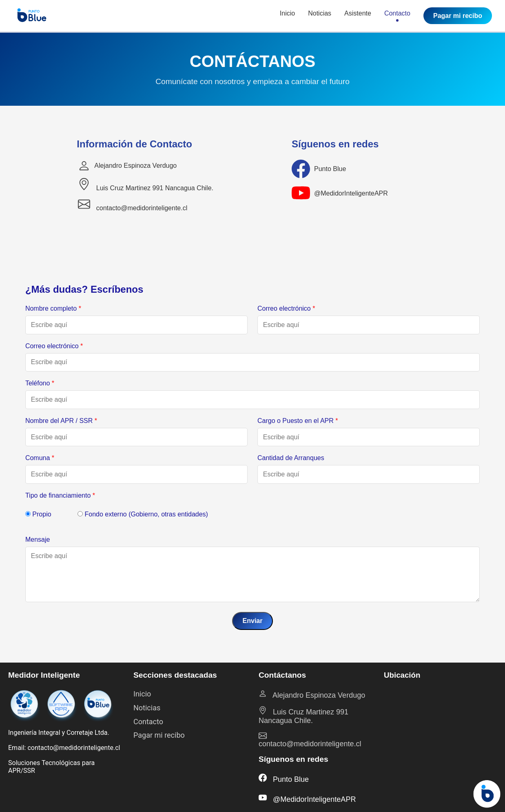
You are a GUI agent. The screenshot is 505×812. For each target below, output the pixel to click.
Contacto (397, 16)
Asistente (358, 16)
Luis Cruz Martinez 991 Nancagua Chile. (146, 185)
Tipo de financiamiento (60, 495)
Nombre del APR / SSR (61, 421)
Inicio (287, 16)
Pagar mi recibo (458, 16)
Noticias (320, 16)
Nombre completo (53, 308)
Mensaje (38, 539)
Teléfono (40, 383)
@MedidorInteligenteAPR (351, 193)
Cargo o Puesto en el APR (298, 421)
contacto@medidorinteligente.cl (133, 205)
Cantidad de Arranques (291, 458)
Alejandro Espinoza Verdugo (135, 166)
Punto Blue (330, 169)
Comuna (40, 458)
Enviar (253, 621)
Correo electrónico (286, 308)
